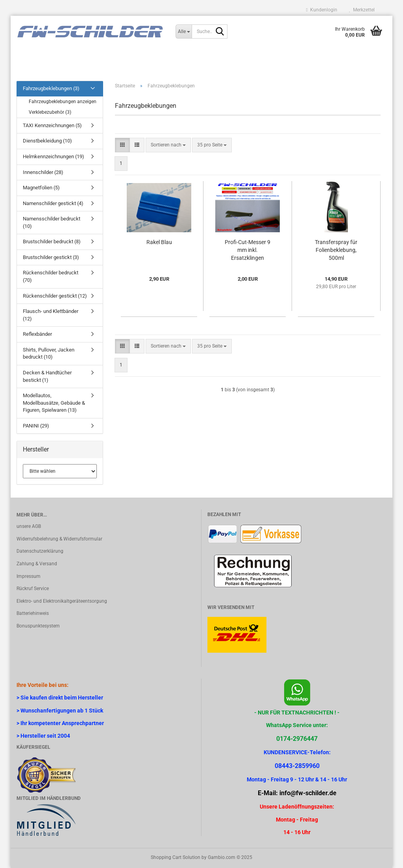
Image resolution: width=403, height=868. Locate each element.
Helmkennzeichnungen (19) (54, 156)
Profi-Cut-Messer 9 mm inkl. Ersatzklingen (248, 250)
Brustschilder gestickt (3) (51, 257)
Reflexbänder (37, 334)
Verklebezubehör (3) (50, 112)
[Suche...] (184, 31)
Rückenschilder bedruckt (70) (51, 276)
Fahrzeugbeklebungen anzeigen (63, 102)
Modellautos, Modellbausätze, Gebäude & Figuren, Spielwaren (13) (54, 403)
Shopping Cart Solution (176, 857)
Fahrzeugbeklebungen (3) (51, 88)
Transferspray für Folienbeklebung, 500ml (336, 250)
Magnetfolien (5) (41, 188)
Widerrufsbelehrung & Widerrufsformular (59, 539)
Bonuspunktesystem (38, 626)
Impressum (29, 576)
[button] (122, 145)
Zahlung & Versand (37, 564)
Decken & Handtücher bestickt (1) (47, 376)
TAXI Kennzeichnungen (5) (52, 125)
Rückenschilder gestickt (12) (55, 296)
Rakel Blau (159, 242)
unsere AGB (29, 526)
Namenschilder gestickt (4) (53, 203)
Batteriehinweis (33, 613)
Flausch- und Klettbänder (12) (51, 315)
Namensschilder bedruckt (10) (52, 222)
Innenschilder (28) (43, 172)
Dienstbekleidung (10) (47, 141)
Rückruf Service (33, 589)
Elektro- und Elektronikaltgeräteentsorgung (62, 601)
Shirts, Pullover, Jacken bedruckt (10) (49, 353)
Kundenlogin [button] (322, 10)
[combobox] (168, 145)
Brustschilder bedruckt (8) (52, 242)
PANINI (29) (36, 426)
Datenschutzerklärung (40, 551)
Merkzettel (362, 10)
